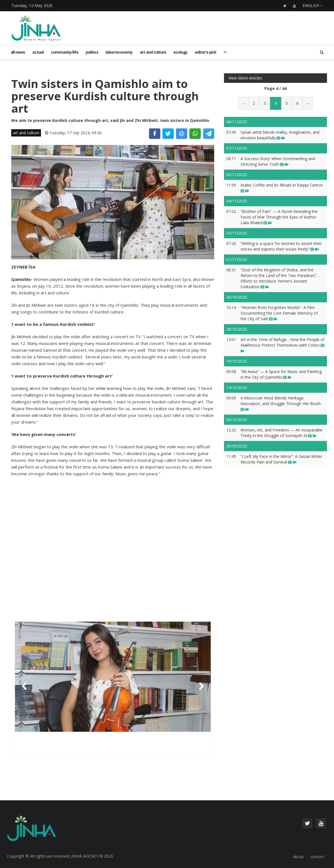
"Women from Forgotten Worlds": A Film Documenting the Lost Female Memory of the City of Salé (279, 313)
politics (92, 52)
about (298, 857)
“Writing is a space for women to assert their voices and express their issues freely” (281, 246)
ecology (180, 52)
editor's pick (206, 52)
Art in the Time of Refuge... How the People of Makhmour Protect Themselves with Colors (282, 345)
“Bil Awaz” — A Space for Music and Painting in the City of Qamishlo (281, 374)
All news (18, 52)
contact (317, 857)
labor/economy (119, 52)
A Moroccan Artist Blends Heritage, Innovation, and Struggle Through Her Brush (281, 404)
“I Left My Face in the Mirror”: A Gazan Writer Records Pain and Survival (281, 459)
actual (38, 52)
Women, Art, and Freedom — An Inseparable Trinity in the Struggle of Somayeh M (282, 433)
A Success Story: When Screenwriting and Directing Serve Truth (278, 161)
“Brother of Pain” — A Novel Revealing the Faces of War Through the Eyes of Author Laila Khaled (279, 217)
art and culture (153, 52)
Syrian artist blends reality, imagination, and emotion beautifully (280, 135)
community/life (65, 52)
